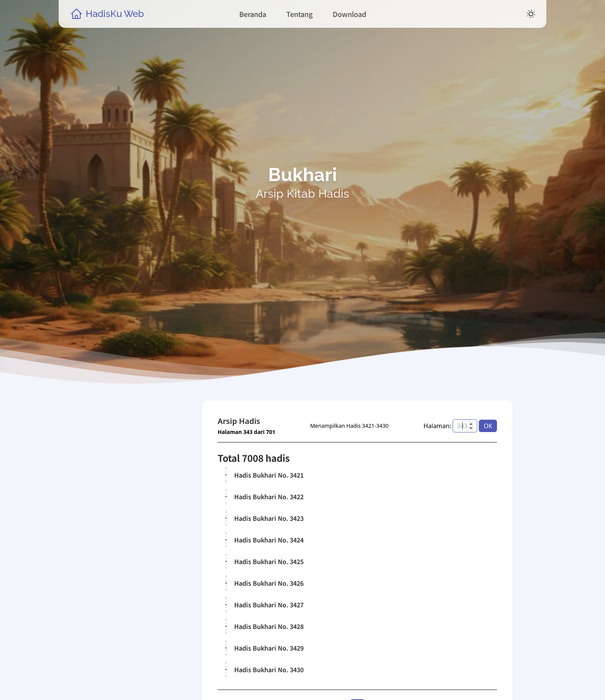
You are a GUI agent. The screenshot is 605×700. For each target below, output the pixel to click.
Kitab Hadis (128, 591)
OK (488, 426)
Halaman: (438, 426)
